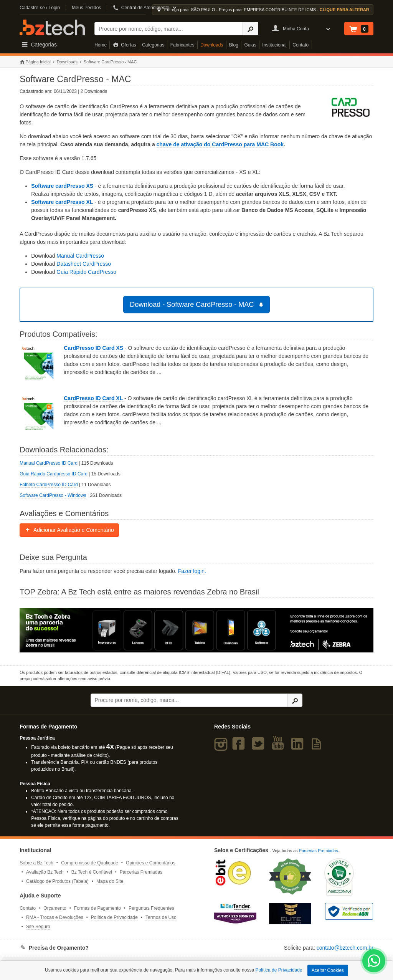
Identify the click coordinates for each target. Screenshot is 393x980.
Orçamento (55, 908)
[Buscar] (169, 29)
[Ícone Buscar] (250, 29)
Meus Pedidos (86, 8)
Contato (301, 45)
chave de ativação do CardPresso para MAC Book (220, 144)
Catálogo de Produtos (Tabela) (57, 881)
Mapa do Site (110, 881)
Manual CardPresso (80, 256)
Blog (234, 45)
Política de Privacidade (114, 917)
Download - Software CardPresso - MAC (198, 305)
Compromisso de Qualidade (90, 863)
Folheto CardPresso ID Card (49, 485)
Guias (250, 45)
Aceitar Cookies (328, 970)
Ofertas (125, 45)
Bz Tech (52, 27)
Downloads (212, 45)
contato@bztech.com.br (345, 948)
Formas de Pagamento (97, 908)
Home (101, 45)
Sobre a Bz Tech (36, 863)
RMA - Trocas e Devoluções (55, 917)
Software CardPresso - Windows (53, 495)
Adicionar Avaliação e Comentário (69, 530)
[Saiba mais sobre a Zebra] (196, 631)
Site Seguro (38, 927)
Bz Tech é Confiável (92, 872)
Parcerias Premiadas (141, 872)
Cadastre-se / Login (40, 8)
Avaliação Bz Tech (45, 872)
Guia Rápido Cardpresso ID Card (54, 474)
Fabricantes (182, 45)
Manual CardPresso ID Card (49, 463)
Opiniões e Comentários (151, 863)
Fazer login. (192, 571)
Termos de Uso (161, 917)
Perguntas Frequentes (151, 908)
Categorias (153, 45)
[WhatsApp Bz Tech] (374, 962)
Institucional (274, 45)
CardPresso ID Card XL (94, 398)
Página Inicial (35, 62)
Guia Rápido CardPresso (86, 272)
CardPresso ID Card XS (94, 348)
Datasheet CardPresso (84, 264)
